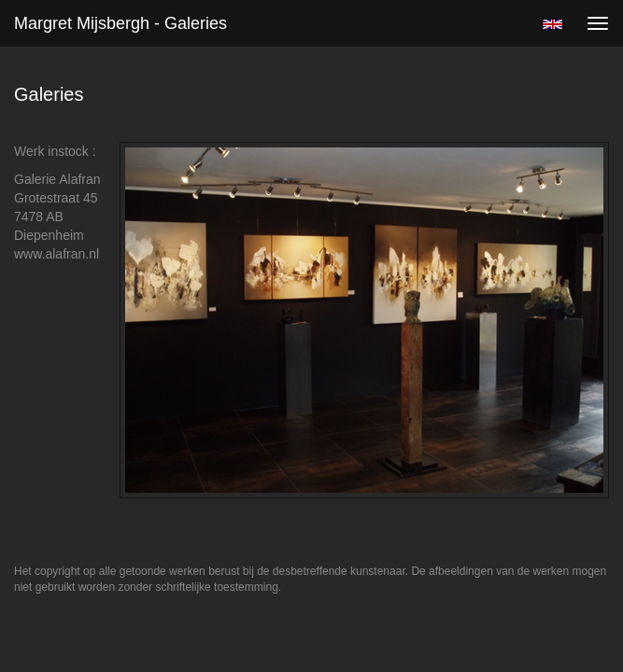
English (552, 24)
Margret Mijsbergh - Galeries (120, 23)
